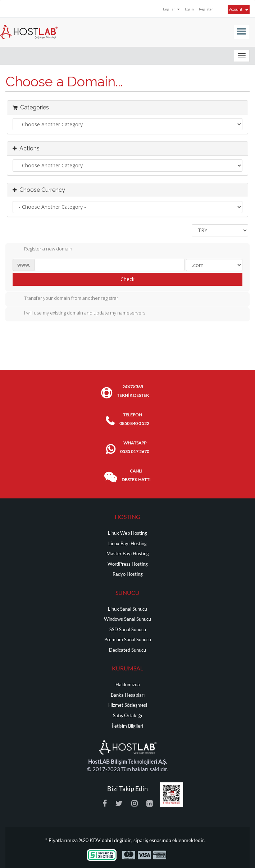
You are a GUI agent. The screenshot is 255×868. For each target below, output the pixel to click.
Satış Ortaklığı (127, 716)
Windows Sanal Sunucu (127, 619)
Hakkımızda (128, 685)
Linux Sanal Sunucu (127, 609)
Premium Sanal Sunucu (128, 640)
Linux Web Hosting (127, 533)
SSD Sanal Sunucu (128, 630)
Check (127, 279)
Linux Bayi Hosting (127, 544)
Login (189, 9)
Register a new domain (42, 249)
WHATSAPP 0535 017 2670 (135, 447)
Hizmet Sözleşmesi (128, 705)
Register (206, 9)
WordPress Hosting (128, 564)
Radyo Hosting (128, 574)
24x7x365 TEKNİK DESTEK (133, 391)
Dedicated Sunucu (127, 650)
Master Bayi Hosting (128, 554)
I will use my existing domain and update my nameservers (79, 313)
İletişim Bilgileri (127, 726)
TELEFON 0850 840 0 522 (134, 419)
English (171, 9)
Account (239, 9)
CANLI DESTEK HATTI (136, 475)
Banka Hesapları (128, 695)
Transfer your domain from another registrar (65, 299)
